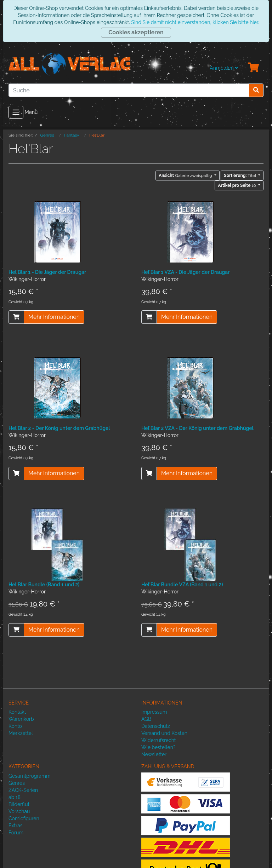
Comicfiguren (24, 818)
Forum (16, 833)
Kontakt (17, 712)
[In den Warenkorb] (16, 317)
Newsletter (154, 754)
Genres (17, 783)
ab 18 (15, 797)
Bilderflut (19, 804)
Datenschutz (156, 726)
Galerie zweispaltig (186, 176)
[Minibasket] (254, 68)
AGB (146, 719)
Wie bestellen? (158, 747)
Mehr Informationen (54, 317)
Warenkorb (21, 719)
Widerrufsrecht (159, 740)
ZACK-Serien (23, 790)
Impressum (154, 712)
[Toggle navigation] (16, 112)
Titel (240, 176)
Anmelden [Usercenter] (224, 68)
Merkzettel (21, 733)
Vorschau (19, 811)
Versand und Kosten (164, 733)
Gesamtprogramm (30, 776)
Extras (16, 826)
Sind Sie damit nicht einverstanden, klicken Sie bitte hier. (195, 22)
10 (237, 185)
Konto (15, 726)
